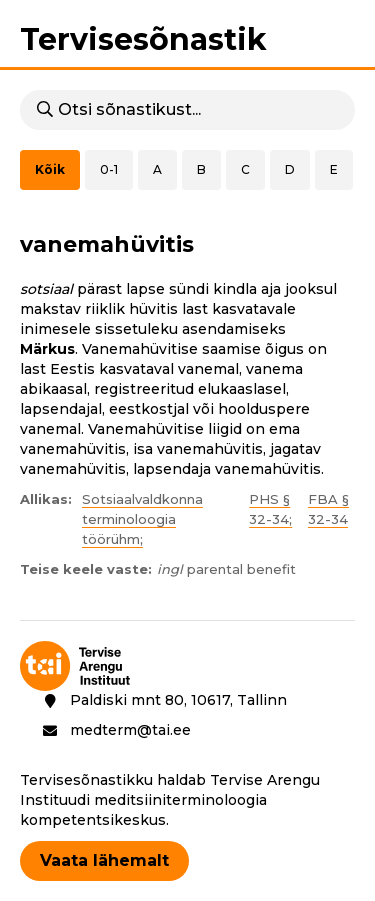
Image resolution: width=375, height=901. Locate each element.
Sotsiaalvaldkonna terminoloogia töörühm (142, 519)
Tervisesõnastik (143, 39)
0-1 (109, 169)
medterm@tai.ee (130, 730)
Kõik (50, 169)
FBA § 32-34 (328, 509)
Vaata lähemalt (104, 860)
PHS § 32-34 (269, 509)
